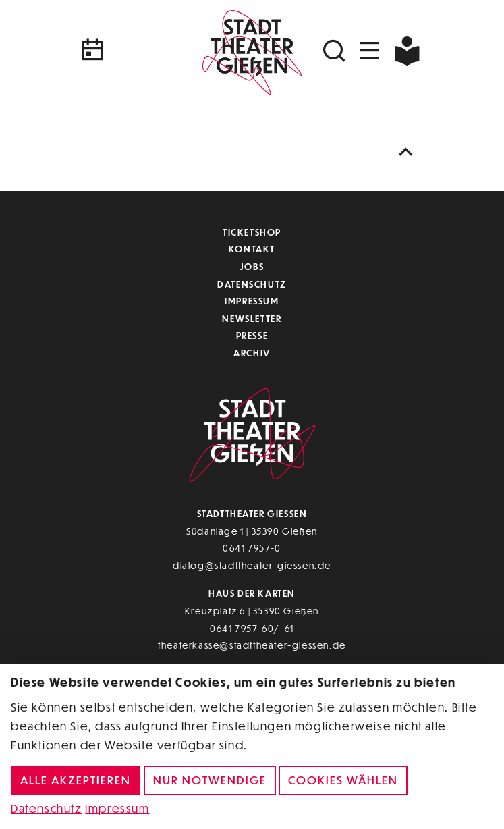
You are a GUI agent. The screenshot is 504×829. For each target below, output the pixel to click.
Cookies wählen (343, 780)
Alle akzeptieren (76, 780)
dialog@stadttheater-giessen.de (252, 565)
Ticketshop (252, 232)
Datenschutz (252, 284)
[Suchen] (336, 51)
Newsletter (252, 318)
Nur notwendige (210, 780)
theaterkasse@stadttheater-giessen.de (252, 645)
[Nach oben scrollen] (409, 152)
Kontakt (252, 249)
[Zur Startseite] (252, 51)
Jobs (252, 266)
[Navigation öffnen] (370, 51)
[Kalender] (136, 51)
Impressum (252, 301)
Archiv (252, 353)
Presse (252, 335)
